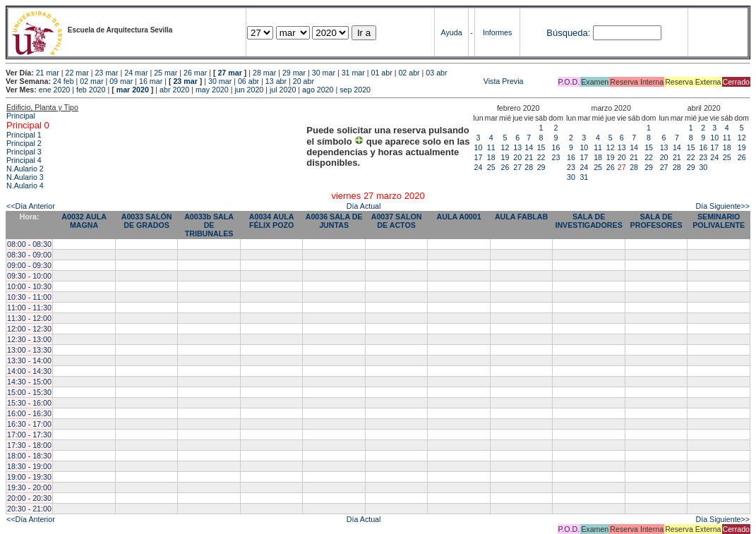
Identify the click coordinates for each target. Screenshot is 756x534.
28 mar (264, 73)
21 (529, 157)
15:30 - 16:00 (29, 403)
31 (584, 177)
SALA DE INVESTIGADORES (588, 221)
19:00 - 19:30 (29, 477)
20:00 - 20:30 (29, 498)
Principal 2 (24, 143)
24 (479, 167)
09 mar (121, 81)
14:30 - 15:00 (29, 382)
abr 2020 (174, 90)
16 (556, 147)
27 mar (229, 73)
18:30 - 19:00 (29, 466)
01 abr (382, 73)
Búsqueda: (568, 33)
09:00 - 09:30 (29, 265)
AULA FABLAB (521, 217)
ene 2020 (54, 90)
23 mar (106, 73)
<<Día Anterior (31, 206)
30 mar (324, 73)
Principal (21, 116)
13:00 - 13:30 (29, 350)
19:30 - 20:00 (29, 487)
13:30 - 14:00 (29, 360)
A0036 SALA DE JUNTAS (334, 221)
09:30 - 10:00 (29, 276)
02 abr (409, 73)
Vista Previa (420, 81)
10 (479, 147)
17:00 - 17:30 (29, 435)
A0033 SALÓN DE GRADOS (147, 221)
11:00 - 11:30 (29, 308)
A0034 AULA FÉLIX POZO (272, 221)
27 (517, 167)
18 (491, 157)
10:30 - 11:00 (29, 297)
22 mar (77, 73)
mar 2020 (133, 90)
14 (529, 147)
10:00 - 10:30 (29, 286)
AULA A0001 (458, 217)
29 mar (294, 73)
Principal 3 (24, 152)
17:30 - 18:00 (29, 445)
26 (505, 167)
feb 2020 (91, 90)
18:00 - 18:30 (29, 456)
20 (517, 157)
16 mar (151, 81)
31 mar (353, 73)
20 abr (304, 81)
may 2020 (212, 90)
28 (529, 167)
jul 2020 (283, 90)
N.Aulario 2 (25, 169)
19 (505, 157)
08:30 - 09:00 (29, 255)
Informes (497, 32)
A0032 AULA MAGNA (84, 221)
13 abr (276, 81)
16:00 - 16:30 (29, 413)
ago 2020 (318, 90)
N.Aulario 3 (25, 177)
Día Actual (364, 206)
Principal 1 (24, 135)
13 (517, 147)
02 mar (91, 81)
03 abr (436, 73)
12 (505, 147)
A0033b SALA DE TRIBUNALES (209, 225)
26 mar (195, 73)
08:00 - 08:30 (29, 244)
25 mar (166, 73)
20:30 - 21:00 (29, 509)
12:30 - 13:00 (29, 339)
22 (541, 157)
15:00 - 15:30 (29, 392)
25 (491, 167)
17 (479, 157)
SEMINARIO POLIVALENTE (719, 221)
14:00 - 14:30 (29, 371)
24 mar (136, 73)
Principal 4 (24, 160)
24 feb (64, 81)
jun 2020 (249, 90)
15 (541, 147)
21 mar (48, 73)
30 (571, 177)
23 (556, 157)
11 (491, 147)
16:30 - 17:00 (29, 424)
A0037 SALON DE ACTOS (397, 221)
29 (541, 167)
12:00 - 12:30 (29, 329)
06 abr (248, 81)
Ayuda (452, 32)
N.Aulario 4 (25, 186)
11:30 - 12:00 (29, 318)
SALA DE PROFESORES (656, 221)
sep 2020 (355, 90)
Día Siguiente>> (723, 206)
